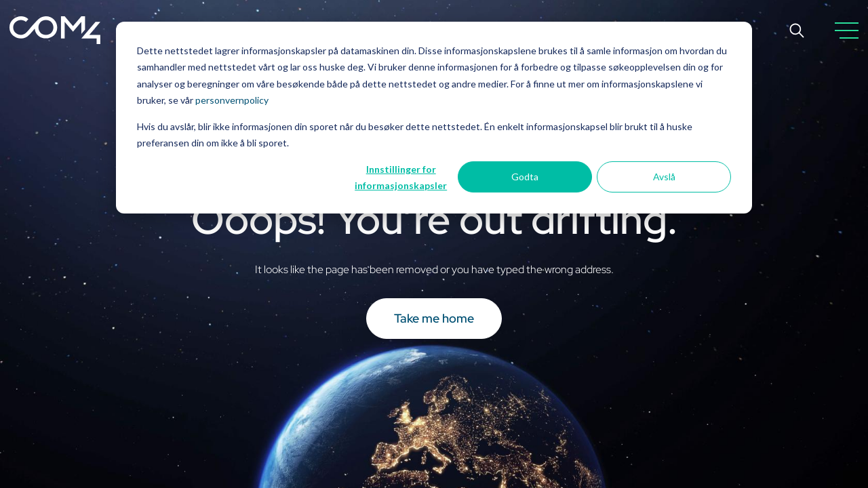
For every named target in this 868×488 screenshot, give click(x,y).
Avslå (664, 177)
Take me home (434, 318)
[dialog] (434, 118)
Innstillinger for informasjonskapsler (401, 178)
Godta (525, 177)
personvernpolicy (232, 100)
